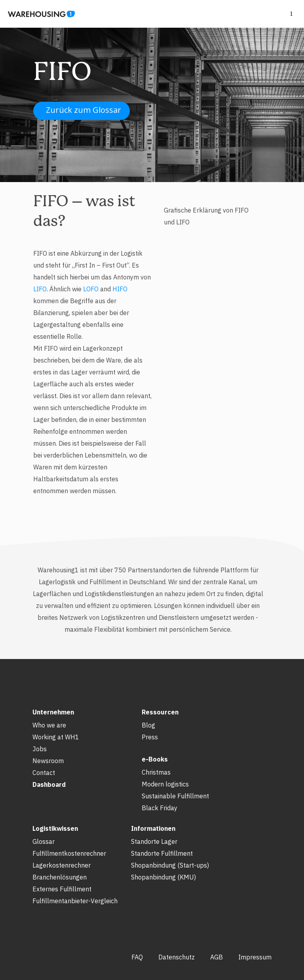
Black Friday (160, 808)
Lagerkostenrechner (62, 865)
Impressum (255, 957)
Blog (148, 725)
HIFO (120, 289)
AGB (217, 957)
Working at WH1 (56, 737)
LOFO (91, 289)
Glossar (44, 841)
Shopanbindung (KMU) (163, 877)
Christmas (156, 772)
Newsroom (48, 761)
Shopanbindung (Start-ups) (170, 865)
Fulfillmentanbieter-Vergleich (75, 901)
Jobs (40, 749)
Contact (44, 773)
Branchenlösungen (60, 877)
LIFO (40, 289)
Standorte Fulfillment (162, 853)
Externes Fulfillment (62, 889)
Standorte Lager (154, 841)
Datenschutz (177, 957)
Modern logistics (165, 784)
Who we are (49, 725)
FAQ (137, 957)
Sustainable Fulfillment (175, 796)
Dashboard (49, 784)
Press (150, 737)
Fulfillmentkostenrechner (69, 853)
